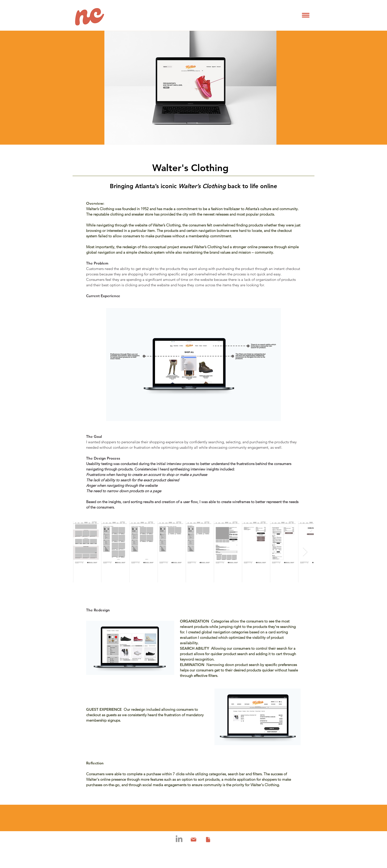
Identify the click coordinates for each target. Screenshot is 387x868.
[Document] (208, 840)
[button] (306, 15)
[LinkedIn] (179, 839)
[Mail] (193, 840)
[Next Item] (305, 552)
